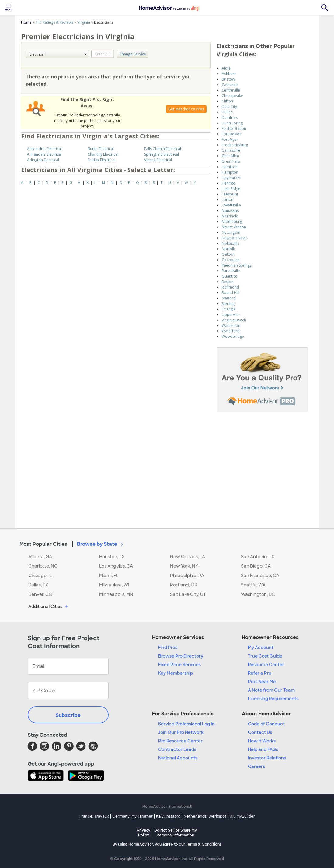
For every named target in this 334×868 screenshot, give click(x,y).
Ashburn (229, 74)
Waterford (231, 331)
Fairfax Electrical (101, 160)
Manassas (230, 211)
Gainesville (231, 150)
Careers (256, 766)
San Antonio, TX (257, 557)
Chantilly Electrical (103, 154)
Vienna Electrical (158, 160)
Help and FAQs (263, 749)
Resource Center (266, 665)
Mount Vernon (234, 227)
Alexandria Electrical (44, 149)
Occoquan (231, 260)
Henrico (229, 183)
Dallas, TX (38, 585)
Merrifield (230, 216)
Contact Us (260, 732)
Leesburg (230, 194)
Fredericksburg (235, 145)
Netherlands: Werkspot (205, 816)
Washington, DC (258, 594)
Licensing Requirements (273, 699)
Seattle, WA (253, 585)
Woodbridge (233, 336)
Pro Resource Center (180, 741)
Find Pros (168, 648)
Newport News (235, 238)
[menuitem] (9, 8)
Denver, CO (40, 594)
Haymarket (231, 178)
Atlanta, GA (40, 557)
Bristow (228, 79)
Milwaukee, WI (114, 585)
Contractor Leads (177, 749)
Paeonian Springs (237, 265)
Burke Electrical (101, 149)
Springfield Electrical (162, 154)
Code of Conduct (266, 724)
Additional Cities (49, 607)
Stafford (229, 298)
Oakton (228, 254)
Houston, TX (112, 557)
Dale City (229, 107)
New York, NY (184, 566)
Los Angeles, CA (116, 566)
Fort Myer (230, 139)
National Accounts (178, 758)
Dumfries (230, 118)
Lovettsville (231, 205)
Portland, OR (184, 585)
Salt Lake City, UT (188, 594)
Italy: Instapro (168, 816)
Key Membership (176, 673)
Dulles (227, 112)
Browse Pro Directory (181, 656)
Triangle (229, 309)
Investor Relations (267, 758)
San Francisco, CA (260, 576)
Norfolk (228, 249)
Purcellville (231, 271)
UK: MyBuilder (242, 816)
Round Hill (231, 293)
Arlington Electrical (43, 160)
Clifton (227, 101)
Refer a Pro (260, 673)
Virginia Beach (234, 320)
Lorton (228, 200)
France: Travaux (94, 816)
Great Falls (231, 161)
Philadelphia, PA (187, 576)
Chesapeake (232, 96)
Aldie (226, 68)
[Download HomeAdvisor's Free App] (48, 776)
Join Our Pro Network (181, 732)
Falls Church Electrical (163, 149)
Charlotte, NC (43, 566)
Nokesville (231, 243)
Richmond (230, 287)
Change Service (133, 54)
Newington (231, 232)
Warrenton (231, 325)
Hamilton (230, 167)
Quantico (230, 276)
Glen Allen (230, 156)
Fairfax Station (234, 128)
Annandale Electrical (44, 154)
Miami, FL (109, 576)
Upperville (231, 315)
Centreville (231, 90)
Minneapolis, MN (116, 594)
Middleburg (232, 221)
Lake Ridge (231, 189)
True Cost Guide (265, 656)
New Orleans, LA (188, 557)
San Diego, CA (256, 566)
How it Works (262, 741)
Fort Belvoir (232, 134)
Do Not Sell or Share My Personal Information (176, 833)
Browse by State (101, 544)
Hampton (230, 172)
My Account (261, 648)
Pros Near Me (262, 682)
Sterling (228, 304)
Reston (228, 282)
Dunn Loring (232, 123)
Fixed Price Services (179, 665)
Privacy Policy (144, 833)
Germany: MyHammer (132, 816)
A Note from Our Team (271, 690)
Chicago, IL (40, 576)
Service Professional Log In (186, 724)
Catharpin (230, 85)
